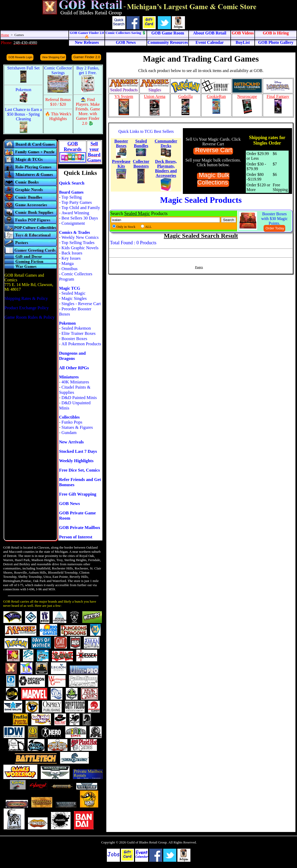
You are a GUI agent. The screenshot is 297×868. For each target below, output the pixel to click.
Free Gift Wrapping (78, 494)
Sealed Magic (73, 293)
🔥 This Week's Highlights (58, 116)
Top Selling (72, 197)
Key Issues (71, 258)
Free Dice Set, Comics (79, 470)
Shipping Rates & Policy (26, 298)
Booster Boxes (74, 339)
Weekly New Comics (80, 237)
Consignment (73, 223)
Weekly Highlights (76, 461)
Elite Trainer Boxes (78, 333)
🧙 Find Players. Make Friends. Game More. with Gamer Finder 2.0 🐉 (88, 111)
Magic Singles (74, 298)
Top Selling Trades (78, 243)
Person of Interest (76, 537)
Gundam (69, 433)
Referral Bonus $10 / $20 (58, 102)
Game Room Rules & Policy (30, 317)
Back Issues (72, 253)
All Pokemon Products (81, 344)
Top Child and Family (81, 208)
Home (5, 35)
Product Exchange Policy (27, 308)
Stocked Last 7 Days (78, 451)
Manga (68, 263)
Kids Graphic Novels (80, 248)
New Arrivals (71, 442)
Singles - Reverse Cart (81, 304)
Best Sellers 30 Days (80, 218)
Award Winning (75, 213)
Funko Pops (72, 422)
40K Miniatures (75, 382)
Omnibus (69, 269)
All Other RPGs (74, 368)
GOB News (69, 504)
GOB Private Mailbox (80, 528)
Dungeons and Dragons (72, 356)
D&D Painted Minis (79, 398)
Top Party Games (77, 202)
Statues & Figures (77, 427)
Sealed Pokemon (76, 328)
